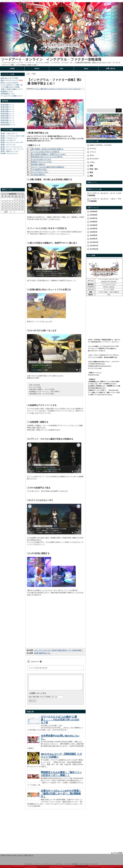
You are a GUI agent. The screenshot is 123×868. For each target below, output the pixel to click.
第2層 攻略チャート (8, 107)
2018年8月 (94, 215)
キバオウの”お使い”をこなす (41, 159)
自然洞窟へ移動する (38, 164)
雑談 (91, 176)
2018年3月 (94, 232)
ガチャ (92, 155)
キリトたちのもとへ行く (40, 172)
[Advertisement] (13, 174)
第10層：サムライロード (9, 153)
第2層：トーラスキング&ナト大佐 (13, 136)
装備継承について (7, 91)
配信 (91, 172)
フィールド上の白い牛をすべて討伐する (45, 152)
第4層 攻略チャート (8, 111)
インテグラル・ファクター (55, 89)
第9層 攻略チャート (8, 122)
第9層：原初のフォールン (10, 151)
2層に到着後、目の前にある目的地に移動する (47, 149)
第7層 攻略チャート (8, 118)
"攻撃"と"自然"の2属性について (12, 89)
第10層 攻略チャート (8, 125)
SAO (45, 89)
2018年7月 (94, 218)
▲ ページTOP (117, 856)
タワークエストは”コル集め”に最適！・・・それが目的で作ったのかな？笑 (60, 722)
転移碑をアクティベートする (41, 162)
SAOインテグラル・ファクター (101, 145)
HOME (12, 68)
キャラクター (95, 159)
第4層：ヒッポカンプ (8, 140)
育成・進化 (94, 169)
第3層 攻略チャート (8, 109)
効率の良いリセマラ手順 (9, 78)
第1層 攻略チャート (8, 105)
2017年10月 (94, 249)
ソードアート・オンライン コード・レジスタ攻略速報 (104, 194)
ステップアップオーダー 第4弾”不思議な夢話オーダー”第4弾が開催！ (58, 650)
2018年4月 (94, 229)
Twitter (37, 68)
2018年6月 (94, 222)
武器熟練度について (8, 94)
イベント (37, 89)
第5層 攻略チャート (8, 114)
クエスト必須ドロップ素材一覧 (12, 85)
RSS (61, 68)
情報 (42, 89)
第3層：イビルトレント (9, 138)
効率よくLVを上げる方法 (9, 83)
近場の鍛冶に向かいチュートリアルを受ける (47, 157)
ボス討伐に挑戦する (38, 175)
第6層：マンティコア (8, 145)
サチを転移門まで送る (39, 169)
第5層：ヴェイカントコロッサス (12, 142)
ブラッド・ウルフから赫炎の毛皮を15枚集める (48, 167)
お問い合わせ (111, 68)
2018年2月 (94, 235)
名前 (30, 700)
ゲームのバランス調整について (12, 96)
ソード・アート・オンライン (72, 89)
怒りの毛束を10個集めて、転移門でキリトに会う (48, 154)
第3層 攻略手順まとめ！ (43, 653)
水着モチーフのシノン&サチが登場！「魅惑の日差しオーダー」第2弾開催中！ (61, 796)
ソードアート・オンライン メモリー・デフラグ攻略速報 (104, 200)
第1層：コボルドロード (9, 134)
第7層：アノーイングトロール (11, 147)
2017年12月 (94, 242)
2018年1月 (94, 239)
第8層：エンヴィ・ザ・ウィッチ (12, 149)
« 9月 (6, 212)
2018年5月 (94, 225)
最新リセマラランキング (9, 80)
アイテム (93, 149)
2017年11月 (94, 246)
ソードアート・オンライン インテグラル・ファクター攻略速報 (51, 59)
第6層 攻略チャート (8, 116)
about (86, 68)
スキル (92, 162)
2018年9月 (94, 212)
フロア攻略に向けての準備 (10, 87)
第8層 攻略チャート (8, 120)
